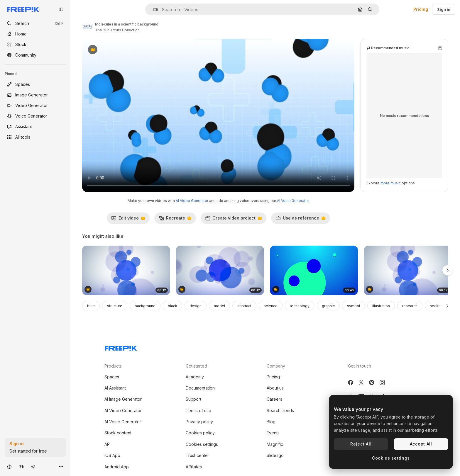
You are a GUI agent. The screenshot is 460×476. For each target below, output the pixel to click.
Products (113, 366)
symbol (354, 306)
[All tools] (35, 137)
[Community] (35, 55)
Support (193, 399)
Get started (196, 366)
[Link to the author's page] (87, 26)
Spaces (112, 377)
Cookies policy (200, 433)
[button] (153, 10)
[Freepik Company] (121, 347)
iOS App (112, 455)
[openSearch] (35, 23)
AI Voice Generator (293, 201)
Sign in (444, 9)
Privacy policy (199, 422)
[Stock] (35, 45)
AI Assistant (115, 388)
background (145, 306)
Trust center (197, 455)
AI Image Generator (123, 399)
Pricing (421, 9)
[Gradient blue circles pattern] (126, 270)
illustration (381, 306)
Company (276, 366)
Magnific (275, 444)
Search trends (280, 410)
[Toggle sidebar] (61, 9)
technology (300, 306)
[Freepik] (23, 9)
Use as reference (300, 220)
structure (115, 306)
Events (273, 433)
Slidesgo (275, 455)
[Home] (35, 34)
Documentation (200, 388)
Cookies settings (202, 444)
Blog (271, 422)
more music (391, 183)
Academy (195, 377)
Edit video (128, 220)
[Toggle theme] (33, 466)
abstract (244, 306)
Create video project (233, 220)
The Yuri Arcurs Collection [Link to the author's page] (117, 30)
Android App (117, 467)
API (108, 444)
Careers (274, 399)
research (410, 306)
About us (275, 388)
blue (91, 306)
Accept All (421, 444)
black (172, 306)
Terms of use (198, 410)
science (271, 306)
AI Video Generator (192, 201)
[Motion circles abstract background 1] (408, 270)
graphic (328, 306)
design (196, 306)
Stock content (118, 433)
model (219, 306)
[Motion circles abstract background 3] (220, 270)
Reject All (361, 444)
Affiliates (194, 467)
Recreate (175, 220)
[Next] (448, 306)
